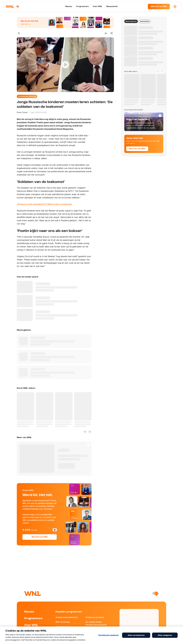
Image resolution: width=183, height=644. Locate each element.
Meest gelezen (131, 21)
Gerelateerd (145, 21)
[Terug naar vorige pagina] (19, 33)
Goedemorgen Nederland (27, 96)
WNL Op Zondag (63, 622)
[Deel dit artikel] (112, 33)
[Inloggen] (175, 7)
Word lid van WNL (159, 7)
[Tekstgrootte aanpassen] (106, 33)
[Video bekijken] (65, 65)
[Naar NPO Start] (155, 594)
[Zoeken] (143, 7)
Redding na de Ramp (95, 617)
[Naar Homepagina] (12, 7)
